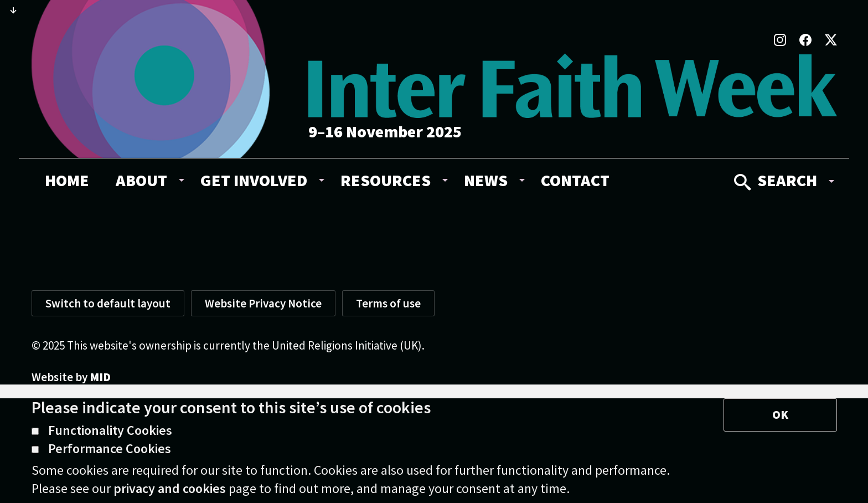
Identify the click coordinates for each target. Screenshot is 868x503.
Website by (71, 377)
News (486, 180)
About (141, 180)
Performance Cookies (101, 449)
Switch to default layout (108, 303)
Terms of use (388, 303)
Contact (575, 180)
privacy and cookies (170, 488)
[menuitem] (67, 180)
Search (776, 180)
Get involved (254, 180)
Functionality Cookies (102, 431)
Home (67, 180)
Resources (386, 180)
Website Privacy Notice (263, 303)
